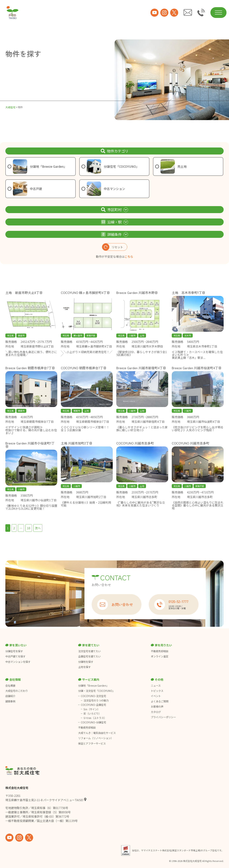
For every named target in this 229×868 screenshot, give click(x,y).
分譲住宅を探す (14, 651)
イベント (156, 696)
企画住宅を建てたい (89, 656)
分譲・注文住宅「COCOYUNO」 (97, 691)
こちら (129, 256)
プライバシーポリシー (163, 717)
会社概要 (10, 686)
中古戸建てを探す (15, 656)
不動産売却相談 (160, 651)
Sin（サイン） (92, 709)
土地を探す (84, 667)
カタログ (156, 712)
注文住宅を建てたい (89, 651)
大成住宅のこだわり (17, 691)
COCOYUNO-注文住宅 (93, 696)
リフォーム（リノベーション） (96, 738)
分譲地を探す (86, 662)
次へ (38, 528)
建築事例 (10, 701)
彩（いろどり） (92, 714)
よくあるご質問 (160, 701)
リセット (113, 247)
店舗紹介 (10, 696)
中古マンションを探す (18, 662)
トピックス (157, 691)
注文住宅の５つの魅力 (96, 700)
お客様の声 (157, 707)
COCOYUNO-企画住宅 (93, 705)
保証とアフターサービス (92, 743)
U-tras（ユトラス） (95, 718)
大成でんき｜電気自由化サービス (97, 733)
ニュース (156, 686)
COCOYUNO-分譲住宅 (93, 722)
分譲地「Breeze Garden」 (93, 686)
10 (29, 528)
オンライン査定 (160, 656)
